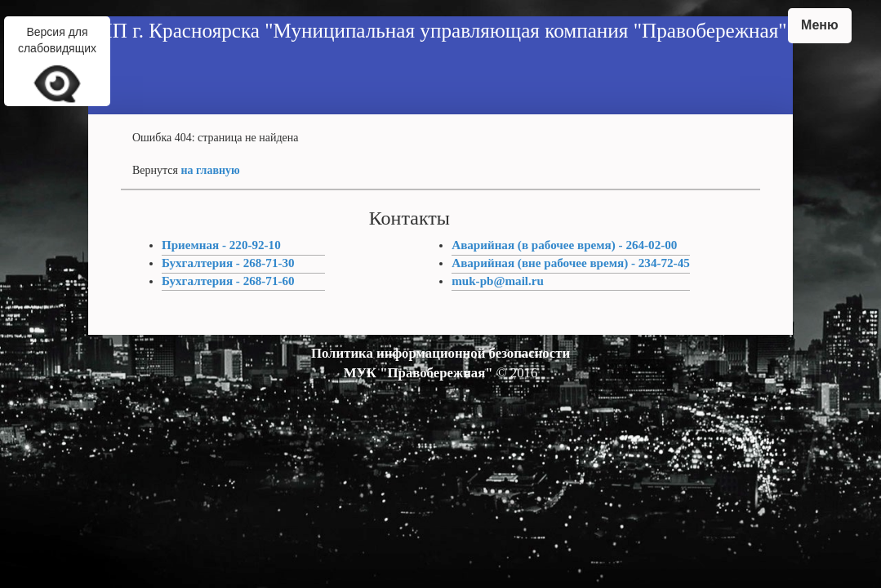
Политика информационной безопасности (440, 353)
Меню (820, 25)
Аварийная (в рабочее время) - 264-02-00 (564, 245)
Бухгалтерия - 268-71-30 (228, 263)
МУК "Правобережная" (418, 373)
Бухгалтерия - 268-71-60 (228, 281)
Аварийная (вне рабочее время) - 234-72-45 (571, 263)
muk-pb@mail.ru (498, 281)
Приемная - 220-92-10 (221, 245)
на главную (210, 170)
